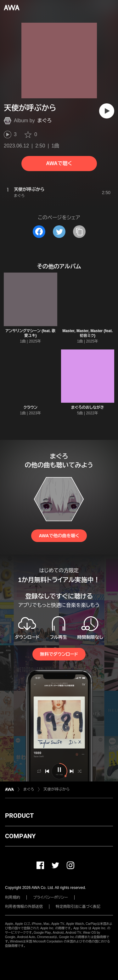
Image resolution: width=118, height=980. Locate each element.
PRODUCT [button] (19, 816)
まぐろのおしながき (88, 407)
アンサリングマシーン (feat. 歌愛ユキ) (30, 333)
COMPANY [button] (20, 836)
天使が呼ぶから (56, 789)
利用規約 (13, 897)
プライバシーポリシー (51, 897)
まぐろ (45, 121)
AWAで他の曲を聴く (59, 536)
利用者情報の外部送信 (24, 907)
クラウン (30, 407)
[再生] (107, 111)
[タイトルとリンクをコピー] (79, 232)
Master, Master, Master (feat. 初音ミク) (87, 333)
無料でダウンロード (59, 654)
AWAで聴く (59, 163)
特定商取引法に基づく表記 (78, 907)
